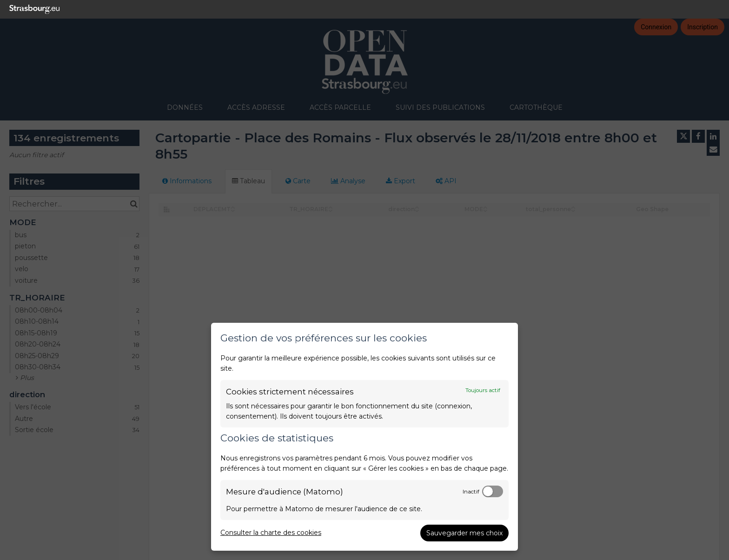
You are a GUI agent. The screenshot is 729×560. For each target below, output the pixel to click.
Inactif (471, 492)
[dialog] (364, 437)
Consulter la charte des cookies (271, 533)
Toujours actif (483, 390)
